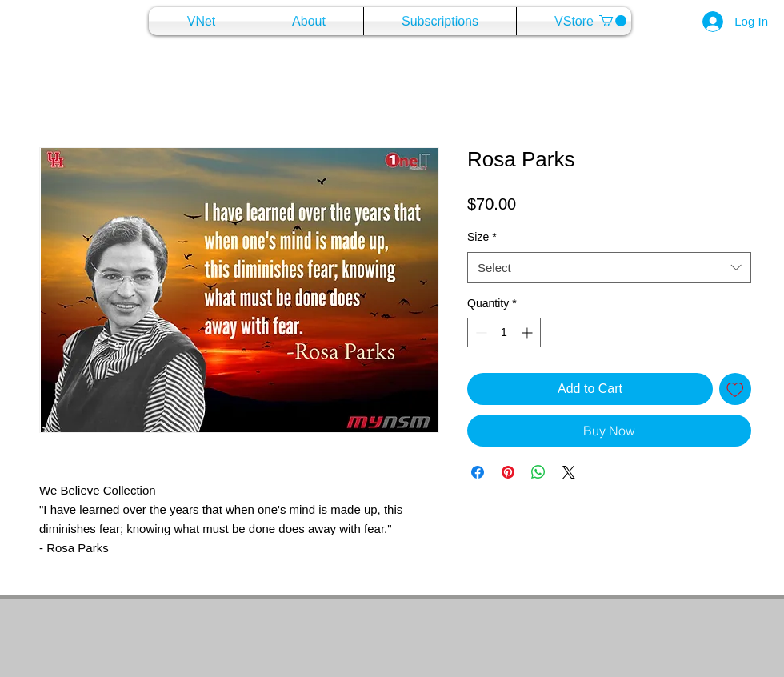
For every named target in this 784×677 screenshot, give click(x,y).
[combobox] (609, 268)
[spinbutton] (504, 332)
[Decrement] (480, 332)
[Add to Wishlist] (735, 389)
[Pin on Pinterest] (508, 472)
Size (482, 237)
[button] (613, 21)
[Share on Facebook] (478, 472)
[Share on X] (569, 472)
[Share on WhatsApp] (538, 472)
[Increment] (528, 332)
